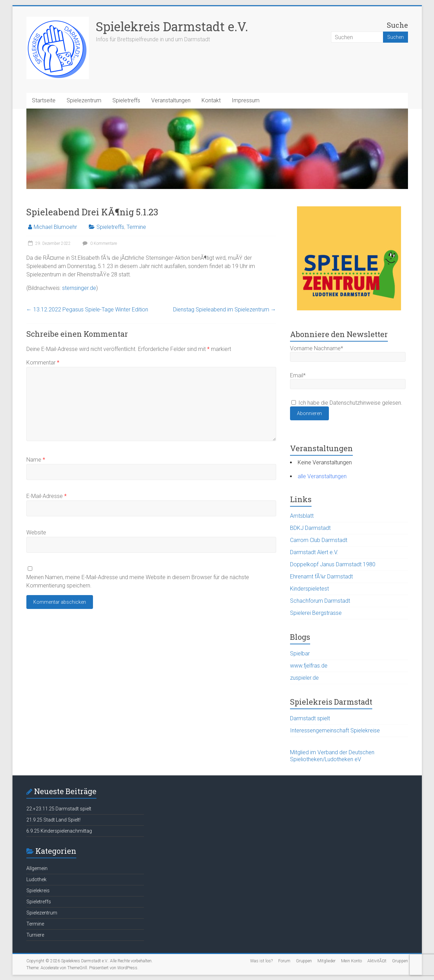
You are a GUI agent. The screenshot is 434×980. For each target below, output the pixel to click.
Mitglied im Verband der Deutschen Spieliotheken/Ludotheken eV (332, 756)
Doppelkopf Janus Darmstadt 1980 (333, 564)
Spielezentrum (84, 100)
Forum (284, 961)
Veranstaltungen (171, 100)
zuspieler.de (304, 678)
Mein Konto (351, 961)
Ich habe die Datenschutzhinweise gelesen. (347, 403)
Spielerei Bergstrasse (316, 613)
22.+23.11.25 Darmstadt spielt (59, 809)
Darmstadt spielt (310, 718)
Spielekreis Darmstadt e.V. (172, 26)
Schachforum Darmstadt (320, 601)
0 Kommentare (99, 243)
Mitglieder (326, 961)
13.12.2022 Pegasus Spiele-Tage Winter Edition (87, 310)
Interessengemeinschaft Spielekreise (335, 730)
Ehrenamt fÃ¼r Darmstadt (321, 577)
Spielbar (300, 654)
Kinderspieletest (309, 589)
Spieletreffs (126, 100)
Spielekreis (38, 891)
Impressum (246, 100)
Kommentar (43, 363)
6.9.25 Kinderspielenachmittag (59, 831)
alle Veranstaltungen (322, 476)
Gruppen (304, 961)
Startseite (44, 100)
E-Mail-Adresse (46, 496)
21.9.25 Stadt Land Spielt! (53, 820)
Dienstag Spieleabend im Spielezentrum (225, 310)
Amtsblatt (302, 516)
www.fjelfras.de (309, 666)
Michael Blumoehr (55, 227)
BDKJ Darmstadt (310, 528)
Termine (136, 227)
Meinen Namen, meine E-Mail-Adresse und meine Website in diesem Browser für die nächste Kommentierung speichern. (138, 581)
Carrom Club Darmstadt (319, 540)
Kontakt (211, 100)
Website (36, 532)
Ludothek (36, 879)
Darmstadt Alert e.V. (314, 552)
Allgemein (37, 868)
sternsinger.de (79, 288)
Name (36, 460)
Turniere (35, 935)
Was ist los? (261, 961)
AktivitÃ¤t (377, 961)
